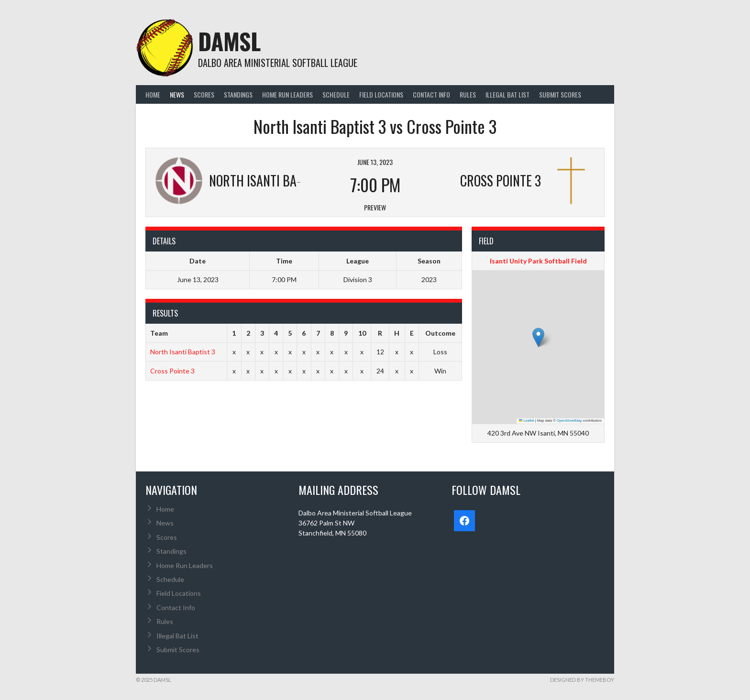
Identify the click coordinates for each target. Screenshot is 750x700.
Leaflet (527, 421)
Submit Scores (560, 94)
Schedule (336, 94)
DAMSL (229, 41)
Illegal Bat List (507, 94)
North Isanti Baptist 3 (183, 352)
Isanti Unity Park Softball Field (538, 261)
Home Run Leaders (287, 94)
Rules (468, 94)
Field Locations (381, 94)
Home (153, 94)
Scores (204, 94)
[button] (538, 337)
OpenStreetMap (569, 421)
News (177, 94)
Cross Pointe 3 (172, 371)
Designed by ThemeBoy (582, 680)
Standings (238, 94)
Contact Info (431, 94)
